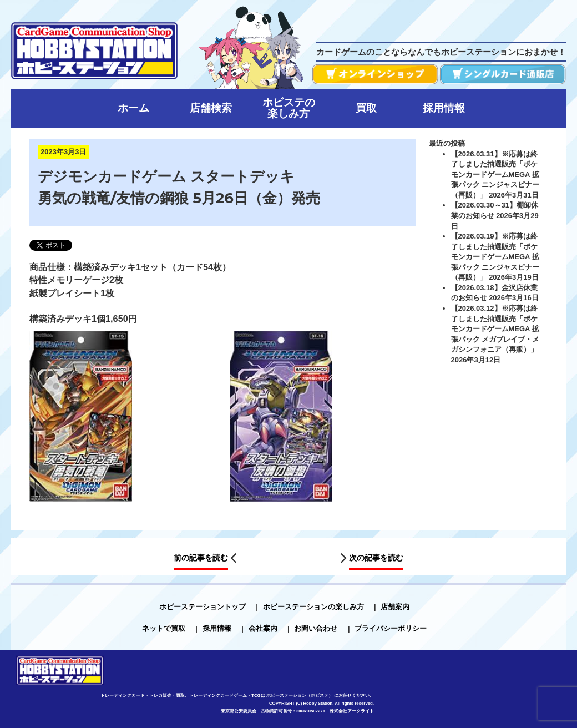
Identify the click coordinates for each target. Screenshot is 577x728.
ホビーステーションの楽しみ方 (313, 607)
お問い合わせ (316, 628)
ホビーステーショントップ (203, 607)
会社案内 (263, 628)
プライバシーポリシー (391, 628)
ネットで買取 (164, 628)
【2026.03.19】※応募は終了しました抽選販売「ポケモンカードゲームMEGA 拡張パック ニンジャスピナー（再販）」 (495, 257)
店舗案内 (395, 607)
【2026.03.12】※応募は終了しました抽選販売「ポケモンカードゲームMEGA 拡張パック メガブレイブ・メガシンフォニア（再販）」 (495, 329)
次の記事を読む (376, 558)
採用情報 (217, 628)
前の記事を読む (201, 558)
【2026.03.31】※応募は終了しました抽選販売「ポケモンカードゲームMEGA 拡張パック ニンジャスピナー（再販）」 (495, 175)
